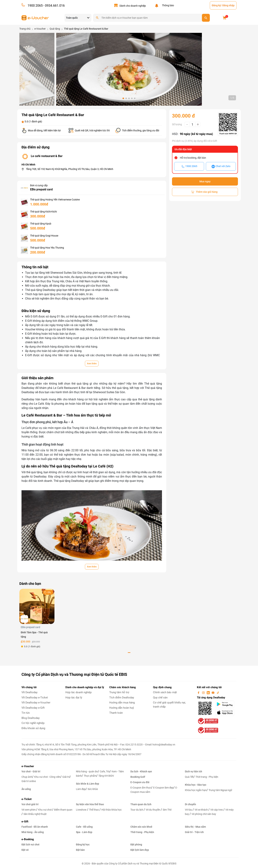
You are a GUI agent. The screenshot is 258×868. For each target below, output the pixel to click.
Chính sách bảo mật (165, 692)
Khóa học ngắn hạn (196, 790)
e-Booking (28, 839)
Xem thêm (92, 364)
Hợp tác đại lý (74, 698)
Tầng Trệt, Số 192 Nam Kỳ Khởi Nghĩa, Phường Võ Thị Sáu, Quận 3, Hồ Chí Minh (70, 169)
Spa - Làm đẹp (84, 832)
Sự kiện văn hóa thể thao (90, 804)
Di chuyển (190, 804)
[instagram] (204, 692)
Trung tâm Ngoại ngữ (220, 790)
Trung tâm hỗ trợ (119, 692)
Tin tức (26, 713)
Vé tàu (189, 810)
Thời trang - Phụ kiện (207, 777)
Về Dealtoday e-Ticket (35, 698)
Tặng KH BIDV (106, 776)
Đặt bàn (80, 850)
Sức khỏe (93, 789)
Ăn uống (26, 789)
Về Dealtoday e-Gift (33, 708)
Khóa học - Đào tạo (196, 785)
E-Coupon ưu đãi (140, 782)
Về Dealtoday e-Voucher (36, 703)
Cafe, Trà (105, 771)
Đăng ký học (83, 844)
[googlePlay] (226, 704)
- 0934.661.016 (54, 5)
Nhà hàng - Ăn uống (33, 832)
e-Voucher (28, 766)
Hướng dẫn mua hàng (122, 703)
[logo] (35, 17)
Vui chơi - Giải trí (31, 771)
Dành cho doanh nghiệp (133, 6)
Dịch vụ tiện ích (193, 771)
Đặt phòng (136, 844)
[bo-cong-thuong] (208, 721)
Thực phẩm (90, 776)
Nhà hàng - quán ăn (87, 771)
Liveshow (82, 810)
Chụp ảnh (27, 777)
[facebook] (199, 692)
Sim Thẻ (167, 810)
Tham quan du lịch (141, 804)
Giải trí (66, 777)
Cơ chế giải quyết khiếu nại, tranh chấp (169, 705)
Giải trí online (29, 781)
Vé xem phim (29, 810)
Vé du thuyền (153, 810)
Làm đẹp (81, 789)
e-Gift (25, 822)
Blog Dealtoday (31, 718)
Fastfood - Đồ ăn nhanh (35, 827)
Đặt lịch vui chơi (30, 844)
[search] (206, 18)
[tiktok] (218, 692)
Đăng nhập (228, 5)
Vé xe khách (201, 810)
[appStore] (226, 712)
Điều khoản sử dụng (33, 728)
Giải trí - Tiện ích (194, 832)
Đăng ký (216, 5)
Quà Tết (189, 777)
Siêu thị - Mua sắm (195, 827)
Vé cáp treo (217, 810)
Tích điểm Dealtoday (122, 698)
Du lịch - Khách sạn (141, 771)
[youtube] (213, 692)
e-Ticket (27, 799)
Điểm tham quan (63, 810)
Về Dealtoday (29, 692)
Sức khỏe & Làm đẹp (88, 784)
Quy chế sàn (160, 698)
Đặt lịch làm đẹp (140, 850)
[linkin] (209, 692)
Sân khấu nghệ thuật (35, 814)
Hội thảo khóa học (112, 810)
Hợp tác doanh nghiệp (78, 692)
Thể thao (94, 810)
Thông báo (167, 5)
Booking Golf (138, 777)
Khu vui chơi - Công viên (47, 777)
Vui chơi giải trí (30, 804)
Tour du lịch (137, 810)
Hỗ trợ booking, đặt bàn (193, 158)
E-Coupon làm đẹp (163, 788)
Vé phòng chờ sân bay (204, 814)
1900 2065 (35, 5)
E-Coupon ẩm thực (141, 788)
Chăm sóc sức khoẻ (141, 827)
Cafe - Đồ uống (84, 827)
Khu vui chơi (45, 810)
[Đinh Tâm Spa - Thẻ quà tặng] (37, 606)
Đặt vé (25, 850)
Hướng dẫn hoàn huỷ (122, 708)
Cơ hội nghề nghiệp (33, 723)
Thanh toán (116, 713)
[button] (123, 98)
